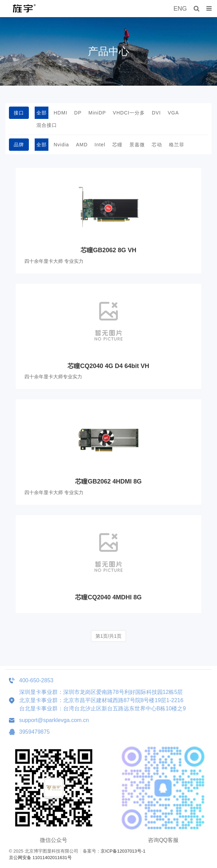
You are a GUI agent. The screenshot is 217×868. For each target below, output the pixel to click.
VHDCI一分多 (129, 113)
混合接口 (47, 125)
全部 (42, 113)
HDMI (60, 113)
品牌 (19, 145)
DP (78, 113)
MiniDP (97, 113)
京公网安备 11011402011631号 (40, 858)
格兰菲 (177, 145)
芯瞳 (117, 145)
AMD (82, 145)
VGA (174, 113)
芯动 (157, 145)
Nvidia (61, 145)
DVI (156, 113)
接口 (19, 113)
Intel (100, 145)
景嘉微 (137, 145)
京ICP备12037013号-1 (123, 851)
